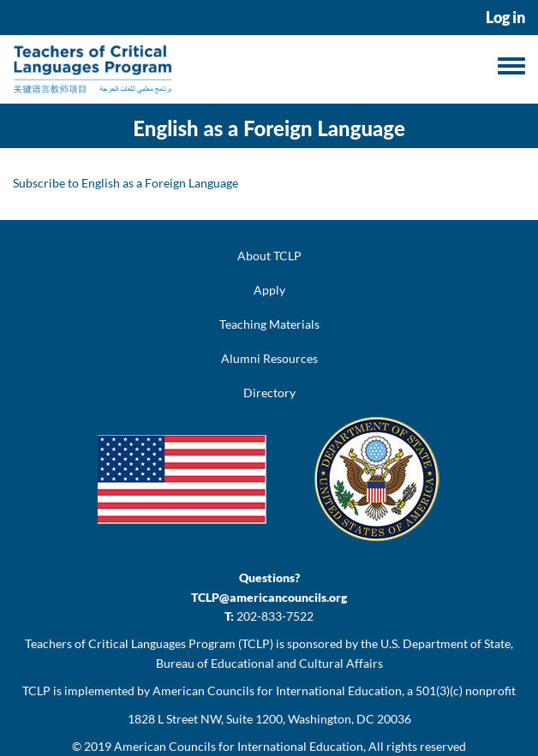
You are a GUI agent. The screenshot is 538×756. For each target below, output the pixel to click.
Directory (269, 393)
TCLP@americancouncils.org (269, 597)
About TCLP (269, 256)
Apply (269, 290)
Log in (505, 18)
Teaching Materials (269, 324)
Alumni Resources (269, 358)
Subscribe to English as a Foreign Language (126, 183)
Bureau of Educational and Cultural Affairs (269, 663)
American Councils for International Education (239, 746)
